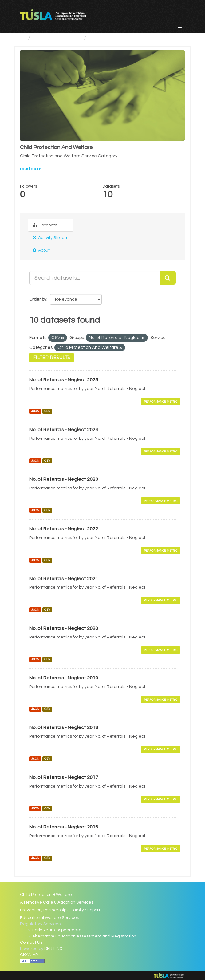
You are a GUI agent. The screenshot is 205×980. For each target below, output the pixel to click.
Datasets (45, 225)
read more (31, 169)
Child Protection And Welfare (125, 38)
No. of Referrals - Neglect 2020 (64, 628)
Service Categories (57, 38)
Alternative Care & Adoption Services (57, 902)
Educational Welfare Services (49, 918)
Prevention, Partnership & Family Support (60, 910)
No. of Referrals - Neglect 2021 (64, 579)
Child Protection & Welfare (46, 895)
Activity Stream (51, 238)
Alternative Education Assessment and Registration (84, 936)
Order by (38, 299)
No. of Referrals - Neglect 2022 (64, 529)
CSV (47, 411)
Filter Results (51, 358)
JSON (35, 411)
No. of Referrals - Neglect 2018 (64, 727)
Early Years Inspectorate (57, 930)
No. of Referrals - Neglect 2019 (64, 678)
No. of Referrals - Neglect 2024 (64, 430)
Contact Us (31, 942)
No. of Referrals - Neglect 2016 (64, 827)
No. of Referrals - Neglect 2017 (64, 777)
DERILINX (53, 949)
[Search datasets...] (95, 278)
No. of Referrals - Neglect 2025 (64, 380)
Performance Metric (161, 401)
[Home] (23, 38)
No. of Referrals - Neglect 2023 (64, 479)
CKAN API (29, 955)
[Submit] (168, 278)
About (41, 250)
